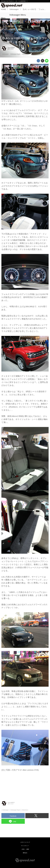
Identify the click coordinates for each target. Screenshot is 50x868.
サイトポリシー (25, 846)
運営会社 (25, 853)
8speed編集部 (11, 48)
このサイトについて (25, 842)
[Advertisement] (25, 785)
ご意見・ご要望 (25, 849)
